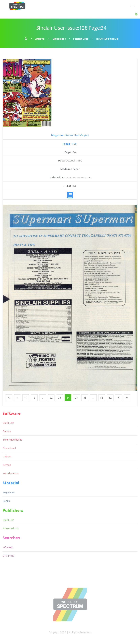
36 (85, 398)
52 (110, 398)
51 (102, 398)
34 (68, 398)
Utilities (7, 456)
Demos (7, 465)
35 (76, 398)
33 (60, 398)
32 (51, 398)
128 (70, 144)
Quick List (8, 423)
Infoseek (8, 547)
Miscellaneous (11, 473)
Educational (9, 448)
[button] (136, 14)
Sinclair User (81, 39)
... (43, 398)
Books (6, 501)
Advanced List (11, 528)
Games (7, 431)
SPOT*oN (8, 556)
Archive (40, 39)
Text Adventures (12, 440)
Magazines (59, 39)
